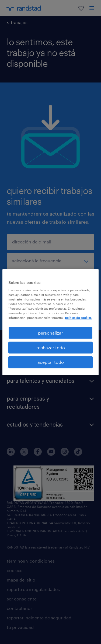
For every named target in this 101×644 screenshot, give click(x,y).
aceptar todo (51, 362)
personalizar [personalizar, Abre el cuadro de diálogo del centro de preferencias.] (50, 333)
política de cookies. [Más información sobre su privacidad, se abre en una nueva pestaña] (79, 318)
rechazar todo (51, 347)
